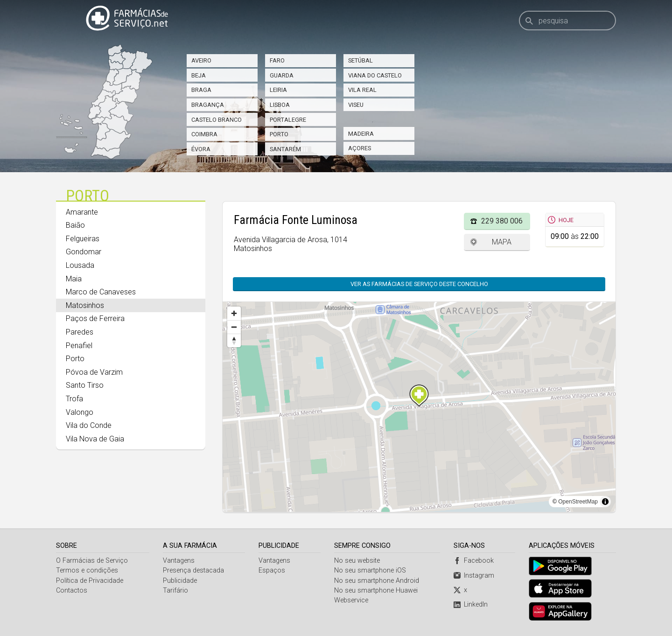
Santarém (285, 149)
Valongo (80, 412)
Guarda (282, 75)
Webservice (351, 600)
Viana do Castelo (375, 75)
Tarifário (175, 591)
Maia (74, 279)
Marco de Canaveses (101, 292)
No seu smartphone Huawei (376, 591)
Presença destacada (193, 570)
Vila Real (362, 90)
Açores (360, 148)
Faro (277, 60)
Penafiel (79, 346)
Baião (75, 225)
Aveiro (201, 60)
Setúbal (360, 60)
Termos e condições (87, 570)
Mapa (502, 242)
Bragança (208, 105)
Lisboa (280, 105)
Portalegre (288, 120)
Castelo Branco (217, 120)
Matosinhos (85, 305)
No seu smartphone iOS (370, 570)
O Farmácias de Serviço (92, 561)
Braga (201, 90)
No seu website (357, 561)
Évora (201, 149)
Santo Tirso (85, 385)
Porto (279, 134)
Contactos (72, 591)
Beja (199, 75)
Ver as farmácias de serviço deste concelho (419, 284)
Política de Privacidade (90, 581)
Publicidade (180, 581)
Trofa (74, 399)
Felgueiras (83, 239)
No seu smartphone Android (377, 581)
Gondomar (84, 252)
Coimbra (204, 134)
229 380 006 (502, 221)
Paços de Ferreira (95, 318)
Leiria (278, 90)
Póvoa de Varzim (94, 372)
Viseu (356, 105)
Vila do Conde (89, 425)
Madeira (361, 134)
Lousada (80, 265)
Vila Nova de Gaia (95, 439)
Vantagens (179, 561)
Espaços (272, 570)
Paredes (80, 332)
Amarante (82, 212)
